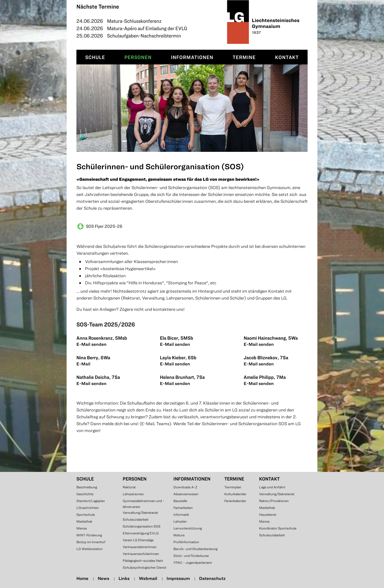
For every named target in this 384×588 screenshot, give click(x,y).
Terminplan (233, 487)
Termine (244, 57)
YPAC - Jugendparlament (193, 563)
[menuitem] (95, 57)
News (103, 578)
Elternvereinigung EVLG (141, 533)
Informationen (192, 57)
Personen (138, 57)
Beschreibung (87, 487)
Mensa (82, 528)
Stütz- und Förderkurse (191, 556)
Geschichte (85, 494)
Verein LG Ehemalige (138, 540)
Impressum (178, 578)
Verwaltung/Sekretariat (140, 513)
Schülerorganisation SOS (142, 526)
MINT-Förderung (89, 535)
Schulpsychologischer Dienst (144, 567)
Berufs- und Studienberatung (195, 549)
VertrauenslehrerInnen (140, 547)
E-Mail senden (91, 344)
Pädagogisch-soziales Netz (143, 561)
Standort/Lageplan (91, 501)
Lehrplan (180, 521)
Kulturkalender (235, 494)
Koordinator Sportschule (278, 528)
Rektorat (129, 487)
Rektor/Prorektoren (274, 501)
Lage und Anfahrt (272, 487)
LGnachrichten (88, 508)
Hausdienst (268, 515)
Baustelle (180, 501)
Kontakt (287, 57)
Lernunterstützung (188, 528)
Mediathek (84, 521)
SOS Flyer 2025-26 (104, 226)
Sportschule (86, 515)
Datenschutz (212, 578)
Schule (95, 57)
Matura (179, 535)
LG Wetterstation (90, 549)
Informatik (181, 515)
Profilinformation (186, 542)
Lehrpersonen (133, 494)
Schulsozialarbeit (136, 519)
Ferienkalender (235, 501)
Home (82, 578)
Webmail (148, 578)
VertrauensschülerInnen (141, 554)
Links (124, 578)
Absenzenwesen (186, 494)
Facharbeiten (183, 508)
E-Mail (83, 364)
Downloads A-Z (185, 487)
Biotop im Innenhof (91, 542)
